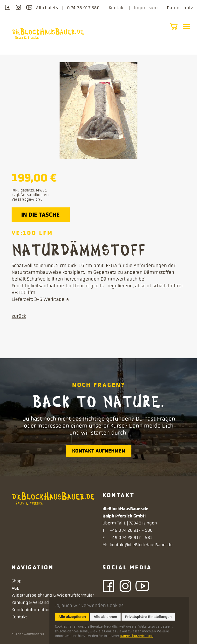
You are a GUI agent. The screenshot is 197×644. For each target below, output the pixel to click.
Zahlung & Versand (30, 602)
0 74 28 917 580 (83, 8)
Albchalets (47, 8)
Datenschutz (180, 8)
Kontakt (117, 8)
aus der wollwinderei (28, 634)
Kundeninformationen (34, 610)
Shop (17, 581)
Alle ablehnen (105, 617)
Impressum (146, 8)
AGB (16, 588)
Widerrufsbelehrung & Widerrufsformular (53, 595)
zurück (19, 316)
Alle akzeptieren (72, 617)
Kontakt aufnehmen (99, 451)
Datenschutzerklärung (137, 636)
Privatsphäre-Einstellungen (148, 617)
